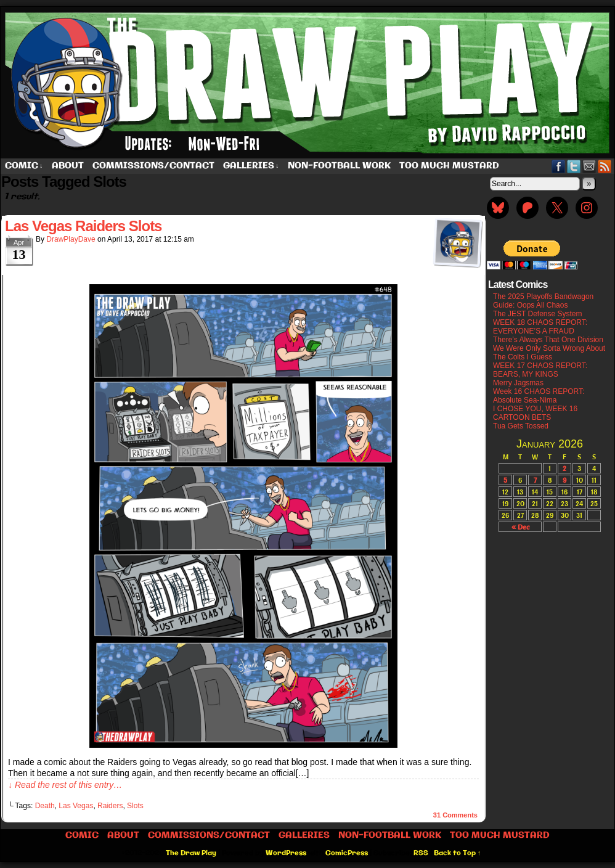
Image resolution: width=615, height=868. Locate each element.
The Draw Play (191, 853)
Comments (455, 815)
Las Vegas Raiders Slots (83, 226)
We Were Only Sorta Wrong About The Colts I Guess (549, 353)
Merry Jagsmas (518, 383)
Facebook (559, 166)
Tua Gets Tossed (521, 426)
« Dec (520, 527)
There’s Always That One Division (548, 340)
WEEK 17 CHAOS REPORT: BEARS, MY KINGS (540, 370)
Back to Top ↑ (458, 853)
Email (589, 166)
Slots (135, 806)
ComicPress (347, 853)
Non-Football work (339, 166)
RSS (605, 166)
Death (45, 806)
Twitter (574, 166)
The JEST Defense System (538, 314)
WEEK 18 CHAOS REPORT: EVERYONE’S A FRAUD (540, 327)
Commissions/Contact (153, 166)
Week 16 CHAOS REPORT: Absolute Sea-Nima (539, 396)
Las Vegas (76, 806)
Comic (24, 166)
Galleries (251, 166)
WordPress (286, 853)
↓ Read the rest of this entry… (65, 785)
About (68, 166)
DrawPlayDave (71, 239)
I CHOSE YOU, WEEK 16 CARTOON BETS (535, 413)
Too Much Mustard (449, 166)
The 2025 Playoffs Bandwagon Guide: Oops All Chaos (543, 301)
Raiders (110, 806)
